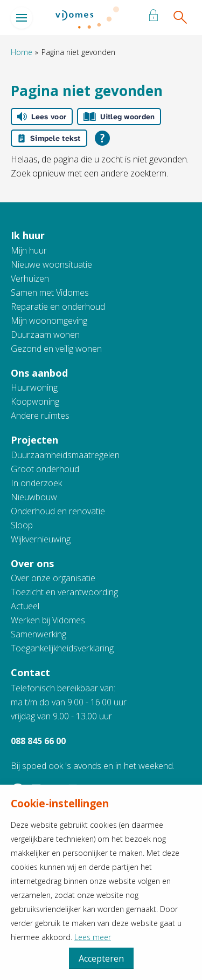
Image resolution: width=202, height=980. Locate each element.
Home (22, 52)
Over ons (32, 563)
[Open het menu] (22, 18)
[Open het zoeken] (180, 18)
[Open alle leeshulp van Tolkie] (102, 138)
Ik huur (28, 235)
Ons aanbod (39, 373)
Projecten (34, 440)
